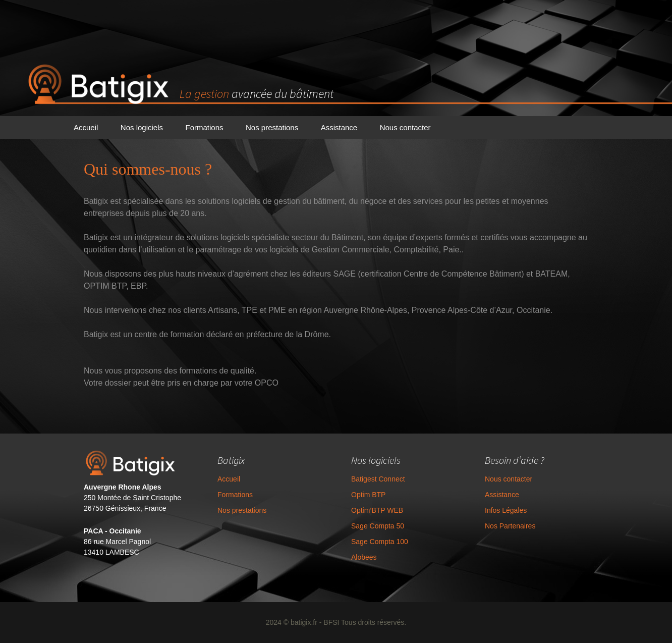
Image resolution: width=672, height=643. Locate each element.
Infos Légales (506, 510)
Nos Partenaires (510, 526)
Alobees (364, 557)
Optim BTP (368, 495)
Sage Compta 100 (380, 542)
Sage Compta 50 (378, 526)
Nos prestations (272, 127)
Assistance (339, 127)
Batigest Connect (378, 479)
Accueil (86, 127)
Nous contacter (405, 127)
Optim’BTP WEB (377, 510)
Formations (204, 127)
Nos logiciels (142, 127)
